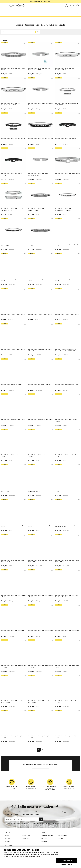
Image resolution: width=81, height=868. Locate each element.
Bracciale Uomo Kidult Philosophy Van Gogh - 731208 (12, 705)
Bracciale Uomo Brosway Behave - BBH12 (13, 423)
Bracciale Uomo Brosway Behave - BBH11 (67, 388)
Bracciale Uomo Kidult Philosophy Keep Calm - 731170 (13, 635)
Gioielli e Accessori (36, 25)
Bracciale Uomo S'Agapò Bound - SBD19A (67, 318)
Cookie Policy (26, 842)
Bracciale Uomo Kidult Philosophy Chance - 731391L (13, 600)
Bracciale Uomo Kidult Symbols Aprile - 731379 (13, 283)
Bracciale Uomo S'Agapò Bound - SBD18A (13, 318)
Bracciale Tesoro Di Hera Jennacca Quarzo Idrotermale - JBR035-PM (65, 354)
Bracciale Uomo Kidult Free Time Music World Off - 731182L (40, 494)
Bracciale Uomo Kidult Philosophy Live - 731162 (67, 635)
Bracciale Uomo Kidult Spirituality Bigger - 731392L (67, 248)
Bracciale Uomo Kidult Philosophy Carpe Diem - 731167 (40, 564)
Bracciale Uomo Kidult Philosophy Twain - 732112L (13, 72)
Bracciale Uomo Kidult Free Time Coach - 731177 (67, 459)
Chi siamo (8, 842)
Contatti (8, 845)
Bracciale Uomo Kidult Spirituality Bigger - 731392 (67, 705)
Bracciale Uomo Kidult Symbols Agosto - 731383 (67, 740)
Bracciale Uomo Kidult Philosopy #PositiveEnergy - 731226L (65, 213)
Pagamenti (44, 842)
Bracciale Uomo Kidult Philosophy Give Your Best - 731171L (12, 213)
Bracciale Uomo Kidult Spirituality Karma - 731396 (13, 740)
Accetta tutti (67, 860)
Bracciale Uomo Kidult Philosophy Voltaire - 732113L (38, 213)
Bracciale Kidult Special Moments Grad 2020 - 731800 (67, 108)
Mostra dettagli (67, 865)
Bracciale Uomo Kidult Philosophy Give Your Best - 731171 (66, 600)
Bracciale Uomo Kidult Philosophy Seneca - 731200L (40, 670)
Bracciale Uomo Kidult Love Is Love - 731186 (66, 494)
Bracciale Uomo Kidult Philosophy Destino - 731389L (40, 600)
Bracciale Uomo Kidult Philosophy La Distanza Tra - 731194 (39, 72)
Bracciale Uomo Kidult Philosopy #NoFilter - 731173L (65, 72)
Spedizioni (44, 845)
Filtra (20, 35)
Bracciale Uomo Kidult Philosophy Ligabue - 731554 (40, 635)
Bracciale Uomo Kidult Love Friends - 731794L (12, 178)
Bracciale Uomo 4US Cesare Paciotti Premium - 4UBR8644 (12, 389)
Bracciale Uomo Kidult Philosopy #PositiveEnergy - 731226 (11, 108)
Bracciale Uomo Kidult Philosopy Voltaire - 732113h (40, 248)
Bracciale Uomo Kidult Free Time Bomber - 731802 (13, 143)
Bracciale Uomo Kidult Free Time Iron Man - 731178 (40, 143)
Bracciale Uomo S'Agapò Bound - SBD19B (13, 353)
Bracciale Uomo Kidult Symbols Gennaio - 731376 (40, 108)
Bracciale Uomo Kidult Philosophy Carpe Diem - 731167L (67, 564)
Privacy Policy (16, 827)
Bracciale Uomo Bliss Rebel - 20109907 (40, 388)
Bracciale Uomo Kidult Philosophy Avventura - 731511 (65, 529)
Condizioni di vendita (47, 839)
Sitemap (61, 842)
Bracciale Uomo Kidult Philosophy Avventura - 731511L (38, 178)
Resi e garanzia (63, 839)
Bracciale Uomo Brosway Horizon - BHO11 (40, 423)
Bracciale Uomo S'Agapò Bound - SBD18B (40, 318)
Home (26, 25)
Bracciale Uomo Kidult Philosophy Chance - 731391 (67, 178)
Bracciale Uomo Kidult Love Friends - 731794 (66, 143)
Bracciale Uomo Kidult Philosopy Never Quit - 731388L (13, 248)
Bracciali (54, 25)
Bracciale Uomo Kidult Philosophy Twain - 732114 (67, 670)
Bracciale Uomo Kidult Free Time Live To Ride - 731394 (13, 494)
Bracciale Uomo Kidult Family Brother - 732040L (67, 424)
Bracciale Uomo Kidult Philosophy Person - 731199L (13, 670)
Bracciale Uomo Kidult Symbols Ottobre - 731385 (67, 283)
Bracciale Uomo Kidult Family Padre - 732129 (12, 459)
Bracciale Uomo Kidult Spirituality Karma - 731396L (40, 740)
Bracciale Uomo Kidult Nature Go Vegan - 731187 (13, 529)
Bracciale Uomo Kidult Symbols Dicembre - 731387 (40, 283)
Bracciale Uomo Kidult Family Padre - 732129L (39, 459)
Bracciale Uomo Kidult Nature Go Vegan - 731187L (40, 529)
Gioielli (46, 25)
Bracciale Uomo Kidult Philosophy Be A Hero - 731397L (13, 564)
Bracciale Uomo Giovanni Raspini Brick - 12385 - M (40, 354)
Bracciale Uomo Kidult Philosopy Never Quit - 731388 (40, 705)
